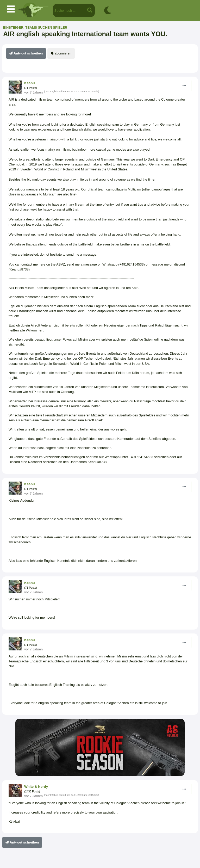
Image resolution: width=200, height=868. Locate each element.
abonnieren (61, 53)
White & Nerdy (36, 787)
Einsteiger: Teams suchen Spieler (35, 27)
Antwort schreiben (26, 53)
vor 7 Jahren (33, 92)
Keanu (30, 83)
